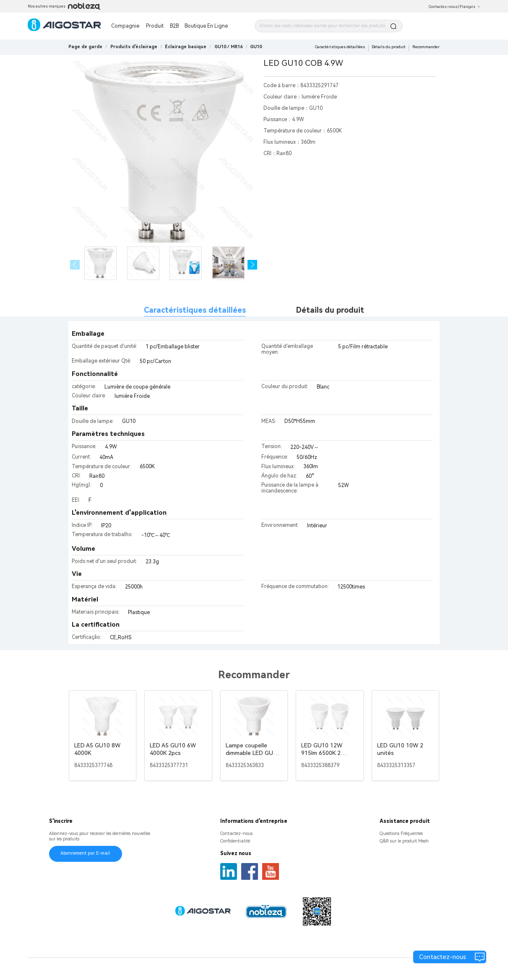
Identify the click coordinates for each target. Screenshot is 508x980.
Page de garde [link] (85, 47)
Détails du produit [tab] (330, 310)
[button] (252, 265)
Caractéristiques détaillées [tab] (195, 310)
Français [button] (470, 7)
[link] (134, 47)
